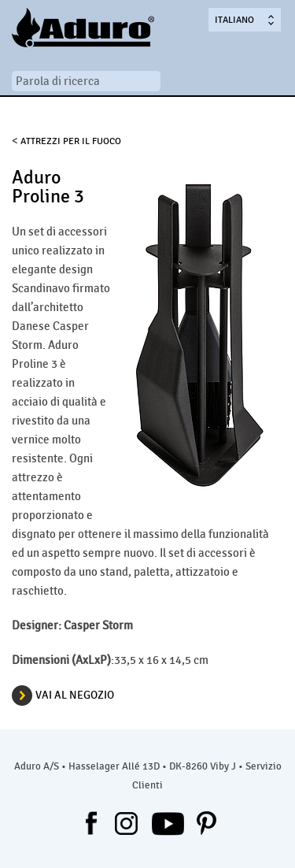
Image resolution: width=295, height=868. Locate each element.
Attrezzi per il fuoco (71, 141)
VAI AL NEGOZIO (75, 695)
